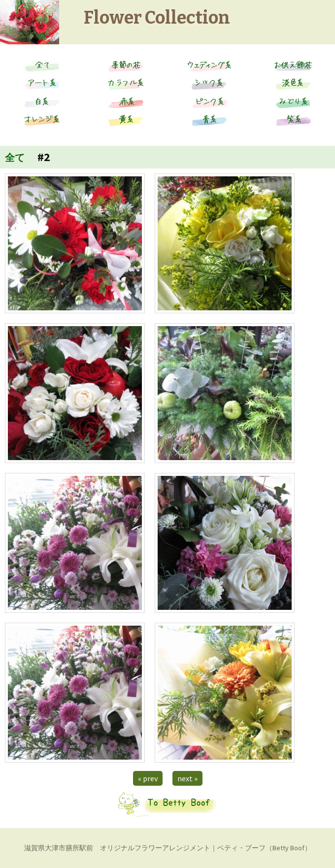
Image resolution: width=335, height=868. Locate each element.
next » (187, 778)
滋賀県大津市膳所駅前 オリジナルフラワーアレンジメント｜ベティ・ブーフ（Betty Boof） (168, 848)
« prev (148, 778)
